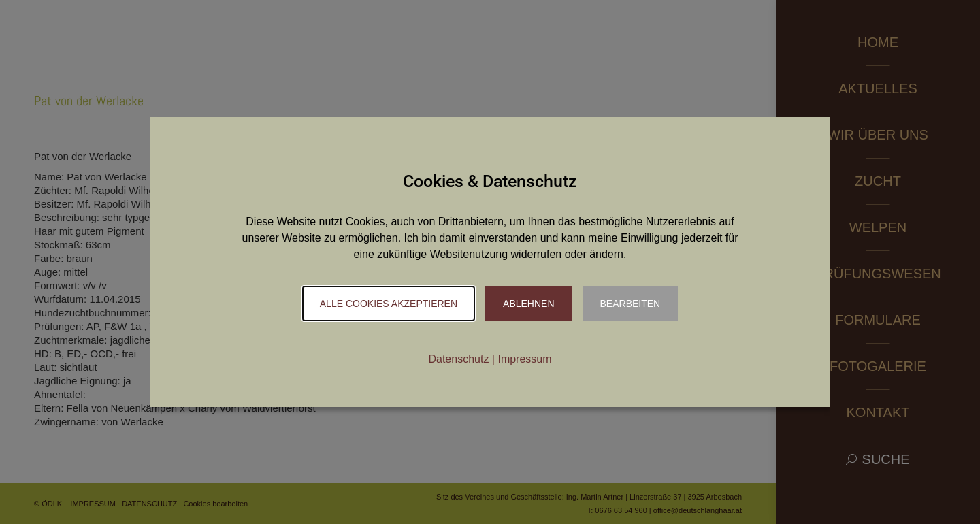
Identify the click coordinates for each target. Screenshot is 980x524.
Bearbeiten (631, 304)
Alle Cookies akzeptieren (389, 304)
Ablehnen (528, 304)
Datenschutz (458, 359)
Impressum (524, 359)
